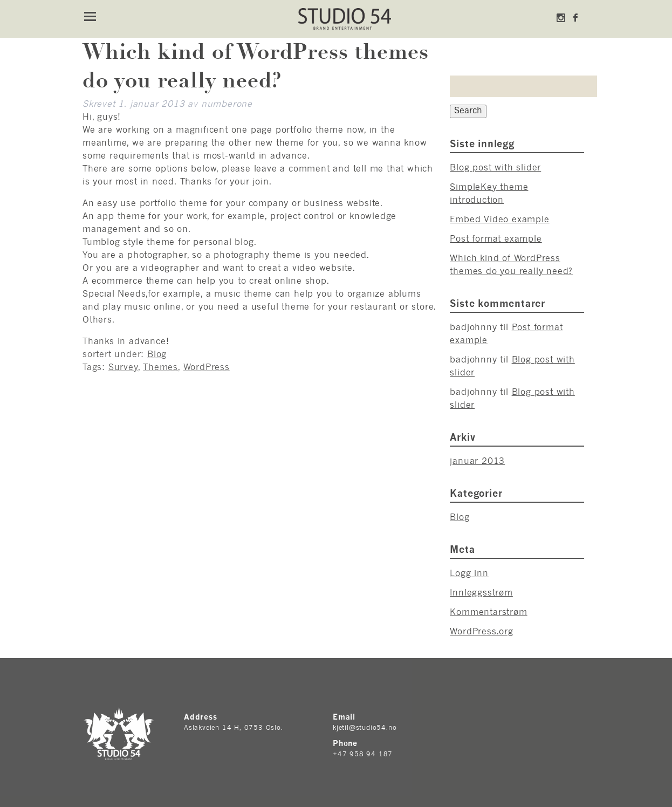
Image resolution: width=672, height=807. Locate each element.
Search (468, 111)
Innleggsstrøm (481, 593)
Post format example (496, 240)
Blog (157, 355)
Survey (123, 368)
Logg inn (469, 574)
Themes (160, 368)
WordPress (207, 368)
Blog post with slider (495, 168)
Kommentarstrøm (488, 613)
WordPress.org (481, 632)
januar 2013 (477, 462)
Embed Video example (499, 220)
